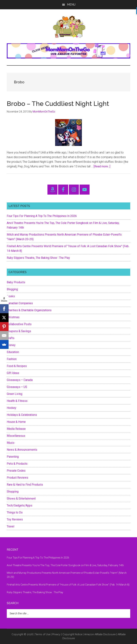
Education (13, 352)
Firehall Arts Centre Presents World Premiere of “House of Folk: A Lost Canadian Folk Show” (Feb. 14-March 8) (68, 585)
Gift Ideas (13, 373)
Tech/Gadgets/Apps (20, 505)
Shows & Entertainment (21, 499)
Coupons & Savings (19, 331)
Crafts (11, 338)
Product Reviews (17, 478)
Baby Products (16, 282)
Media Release (16, 429)
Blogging (12, 289)
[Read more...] (102, 166)
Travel (11, 526)
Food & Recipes (17, 366)
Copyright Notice (72, 634)
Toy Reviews (15, 519)
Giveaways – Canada (20, 380)
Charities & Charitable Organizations (29, 310)
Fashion (12, 359)
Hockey (12, 408)
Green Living (15, 394)
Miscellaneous (16, 436)
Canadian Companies (20, 303)
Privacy (56, 634)
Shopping (13, 492)
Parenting (13, 457)
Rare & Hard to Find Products (25, 485)
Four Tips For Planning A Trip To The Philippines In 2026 (42, 216)
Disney (11, 345)
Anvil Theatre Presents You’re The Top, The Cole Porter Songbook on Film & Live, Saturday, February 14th (65, 565)
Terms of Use (43, 634)
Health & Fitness (17, 401)
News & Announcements (22, 450)
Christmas (13, 317)
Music (11, 443)
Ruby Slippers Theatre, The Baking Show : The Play (38, 258)
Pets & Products (17, 464)
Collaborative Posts (19, 324)
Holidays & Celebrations (22, 415)
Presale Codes (16, 471)
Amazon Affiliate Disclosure (100, 634)
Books (11, 296)
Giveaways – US (17, 387)
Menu (71, 5)
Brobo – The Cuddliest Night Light (58, 104)
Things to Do (15, 512)
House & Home (16, 422)
